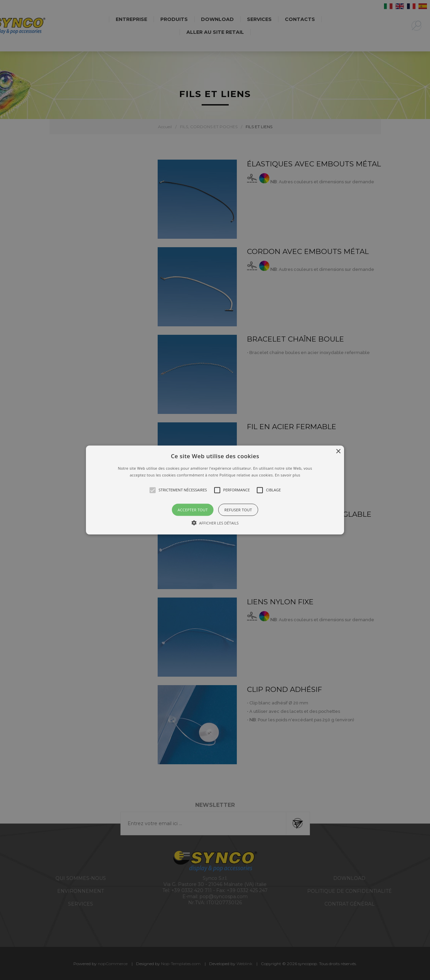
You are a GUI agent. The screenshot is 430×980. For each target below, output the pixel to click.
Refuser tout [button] (238, 509)
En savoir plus (288, 475)
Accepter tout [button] (193, 509)
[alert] (215, 490)
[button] (215, 490)
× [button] (338, 452)
